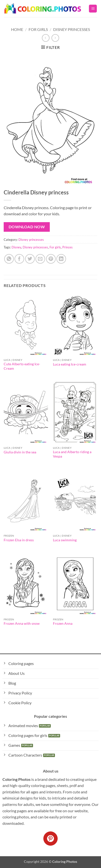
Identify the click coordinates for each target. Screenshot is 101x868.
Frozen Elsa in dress (19, 540)
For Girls (38, 29)
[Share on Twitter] (30, 259)
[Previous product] (55, 38)
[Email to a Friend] (40, 259)
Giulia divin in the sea (20, 452)
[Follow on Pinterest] (50, 839)
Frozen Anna (63, 624)
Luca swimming (65, 540)
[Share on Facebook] (19, 259)
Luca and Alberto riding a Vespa (72, 454)
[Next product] (46, 38)
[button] (93, 9)
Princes (67, 247)
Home (17, 29)
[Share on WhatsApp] (9, 259)
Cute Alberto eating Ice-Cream (22, 366)
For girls (55, 247)
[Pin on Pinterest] (51, 259)
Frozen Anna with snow (22, 624)
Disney (16, 247)
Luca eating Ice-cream (70, 364)
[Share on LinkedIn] (61, 259)
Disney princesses (72, 29)
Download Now (27, 227)
